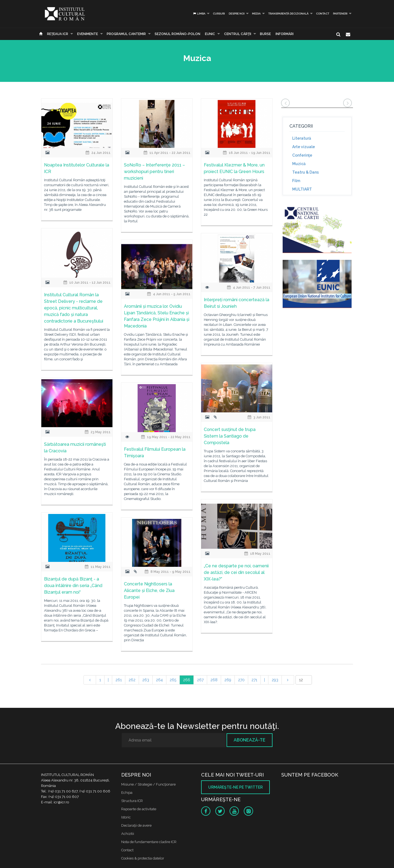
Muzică (299, 164)
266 (187, 680)
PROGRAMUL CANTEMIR (126, 34)
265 (173, 680)
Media (256, 14)
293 (275, 680)
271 (254, 680)
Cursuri (219, 14)
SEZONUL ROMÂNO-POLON (177, 34)
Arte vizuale (304, 147)
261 (119, 680)
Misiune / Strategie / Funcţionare (148, 784)
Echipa (127, 793)
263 (146, 680)
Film (296, 181)
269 (228, 680)
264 (159, 680)
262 (132, 680)
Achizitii (128, 834)
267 (200, 680)
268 (214, 680)
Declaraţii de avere (136, 825)
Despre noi (237, 14)
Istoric (126, 817)
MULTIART (302, 189)
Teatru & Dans (305, 172)
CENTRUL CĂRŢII (238, 34)
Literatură (302, 138)
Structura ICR (132, 801)
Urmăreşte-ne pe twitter (235, 787)
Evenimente (88, 34)
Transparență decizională (288, 14)
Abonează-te (250, 740)
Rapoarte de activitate (139, 809)
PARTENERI (340, 14)
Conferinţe (302, 155)
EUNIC (210, 34)
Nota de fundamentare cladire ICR (149, 842)
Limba (199, 14)
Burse (265, 34)
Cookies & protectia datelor (143, 858)
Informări (285, 34)
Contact (323, 14)
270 (241, 680)
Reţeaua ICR (58, 34)
